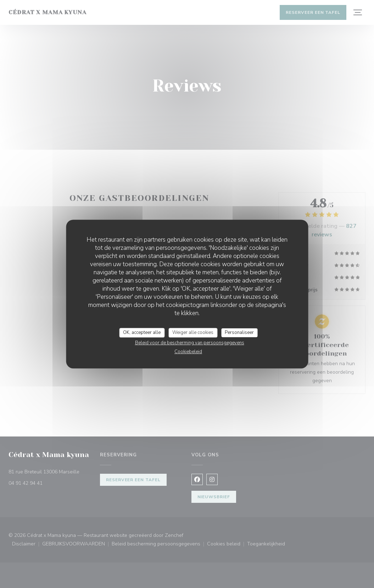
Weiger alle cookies (193, 333)
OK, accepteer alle (142, 333)
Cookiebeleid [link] (188, 352)
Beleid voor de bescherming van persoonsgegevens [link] (190, 343)
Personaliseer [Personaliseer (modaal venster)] (239, 333)
